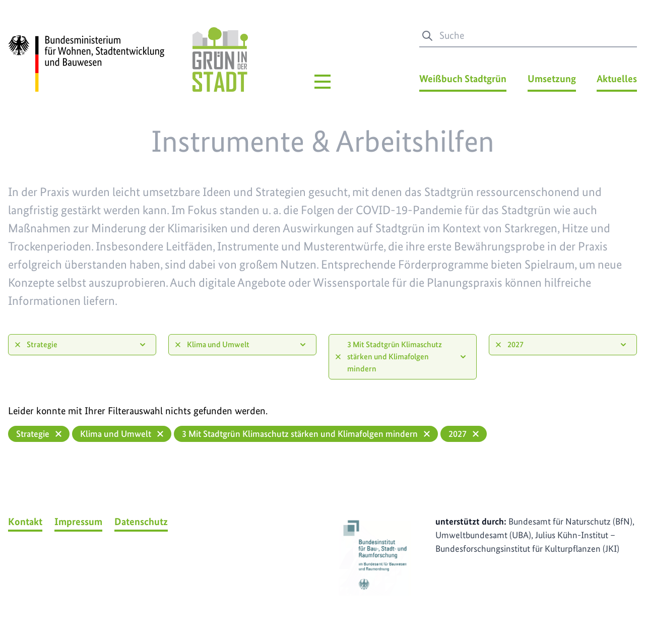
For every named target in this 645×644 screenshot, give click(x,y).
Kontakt (25, 522)
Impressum (78, 522)
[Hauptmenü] (322, 82)
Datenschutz (141, 522)
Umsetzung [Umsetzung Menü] (552, 79)
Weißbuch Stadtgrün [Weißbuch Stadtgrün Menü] (463, 79)
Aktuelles (617, 79)
